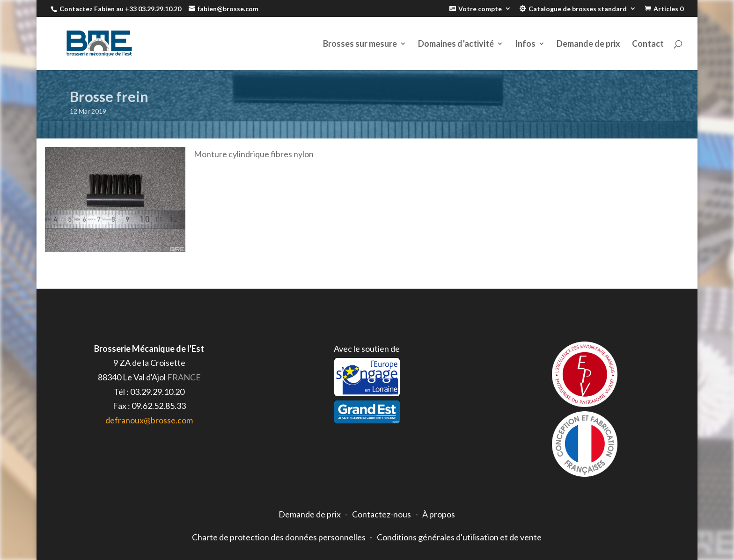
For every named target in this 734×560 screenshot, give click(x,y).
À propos (439, 514)
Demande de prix (588, 44)
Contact (648, 44)
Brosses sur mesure (360, 44)
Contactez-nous (382, 514)
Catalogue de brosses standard (578, 9)
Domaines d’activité (456, 44)
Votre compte (480, 9)
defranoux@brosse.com (149, 420)
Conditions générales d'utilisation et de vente (459, 537)
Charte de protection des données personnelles (279, 537)
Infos (525, 44)
